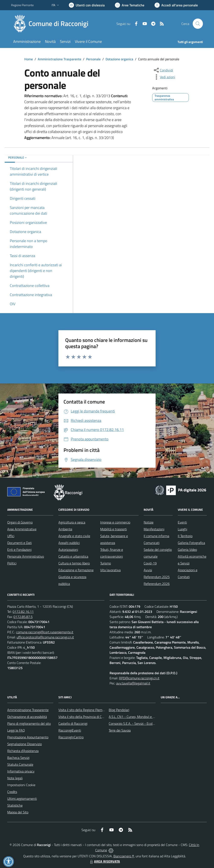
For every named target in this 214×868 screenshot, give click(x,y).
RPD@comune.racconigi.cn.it (139, 678)
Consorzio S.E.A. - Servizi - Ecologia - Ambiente (142, 723)
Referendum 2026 (157, 584)
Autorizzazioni (68, 550)
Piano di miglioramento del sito (29, 723)
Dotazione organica (119, 59)
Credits (12, 792)
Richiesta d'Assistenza (23, 751)
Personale (93, 59)
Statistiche (15, 805)
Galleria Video (187, 550)
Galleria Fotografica (191, 543)
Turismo (106, 563)
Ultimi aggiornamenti (22, 799)
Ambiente (65, 529)
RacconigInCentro (71, 737)
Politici (12, 563)
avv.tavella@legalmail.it (133, 683)
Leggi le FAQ (16, 730)
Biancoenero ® (124, 856)
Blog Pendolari (119, 710)
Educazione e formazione (76, 570)
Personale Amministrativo (26, 556)
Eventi (182, 522)
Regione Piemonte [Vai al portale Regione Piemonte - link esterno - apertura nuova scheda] (22, 5)
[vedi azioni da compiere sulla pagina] (164, 77)
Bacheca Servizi (18, 758)
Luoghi (182, 529)
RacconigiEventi (70, 730)
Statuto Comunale (20, 764)
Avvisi (148, 570)
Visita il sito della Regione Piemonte (84, 710)
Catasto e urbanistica (73, 556)
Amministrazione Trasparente (59, 59)
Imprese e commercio (115, 522)
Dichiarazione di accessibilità (27, 717)
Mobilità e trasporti (114, 529)
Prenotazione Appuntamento (28, 737)
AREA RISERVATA (104, 861)
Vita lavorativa (110, 570)
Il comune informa (156, 536)
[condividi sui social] (163, 70)
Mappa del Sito (18, 812)
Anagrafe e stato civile (74, 536)
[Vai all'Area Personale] (176, 5)
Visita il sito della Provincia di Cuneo (84, 717)
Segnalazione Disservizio (25, 744)
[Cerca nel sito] (198, 24)
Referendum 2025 (157, 577)
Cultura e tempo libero (74, 563)
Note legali (15, 778)
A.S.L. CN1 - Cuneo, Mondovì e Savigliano (138, 717)
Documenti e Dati (20, 543)
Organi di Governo (20, 522)
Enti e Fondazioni (19, 550)
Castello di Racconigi (73, 723)
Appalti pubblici (69, 543)
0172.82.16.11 (23, 612)
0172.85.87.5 (23, 617)
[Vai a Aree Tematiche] (130, 5)
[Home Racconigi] (52, 24)
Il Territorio (185, 536)
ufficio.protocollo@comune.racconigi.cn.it (45, 637)
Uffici (11, 536)
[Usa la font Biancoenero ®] (87, 5)
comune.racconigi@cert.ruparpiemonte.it (45, 632)
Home (29, 59)
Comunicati (152, 543)
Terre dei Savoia (120, 730)
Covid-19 (150, 563)
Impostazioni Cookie (21, 785)
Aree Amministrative (22, 529)
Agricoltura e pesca (72, 522)
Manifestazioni (154, 529)
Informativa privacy (21, 771)
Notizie (149, 522)
